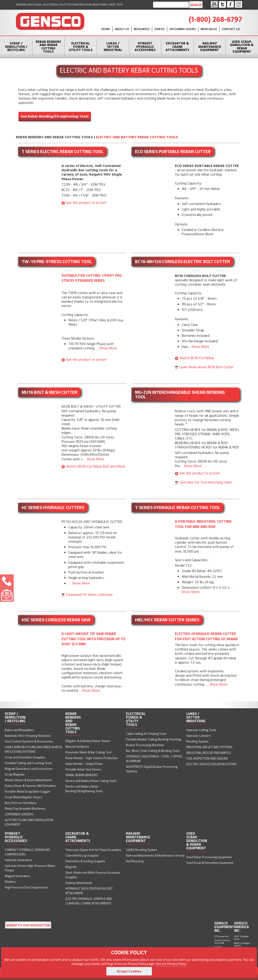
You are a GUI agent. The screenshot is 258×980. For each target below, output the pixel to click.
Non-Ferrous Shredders (21, 803)
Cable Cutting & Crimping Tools (146, 734)
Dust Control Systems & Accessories (29, 741)
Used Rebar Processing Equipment (209, 857)
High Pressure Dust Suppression (26, 887)
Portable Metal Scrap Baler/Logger (28, 791)
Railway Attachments (79, 883)
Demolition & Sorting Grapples (85, 861)
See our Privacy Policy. (171, 964)
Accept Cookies (129, 971)
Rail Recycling (135, 861)
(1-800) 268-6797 (215, 20)
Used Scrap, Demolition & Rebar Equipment (242, 47)
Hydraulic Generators (19, 860)
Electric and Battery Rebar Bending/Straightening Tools (84, 789)
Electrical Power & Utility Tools (81, 47)
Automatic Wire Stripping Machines (28, 736)
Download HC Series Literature (89, 595)
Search (196, 5)
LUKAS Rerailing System (142, 850)
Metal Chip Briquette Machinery (25, 809)
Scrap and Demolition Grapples (25, 757)
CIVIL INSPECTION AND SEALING (207, 758)
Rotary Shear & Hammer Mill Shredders (31, 786)
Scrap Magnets (15, 774)
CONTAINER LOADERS (19, 814)
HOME (106, 29)
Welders (10, 882)
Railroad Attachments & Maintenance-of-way (155, 855)
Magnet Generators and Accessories (29, 769)
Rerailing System (197, 741)
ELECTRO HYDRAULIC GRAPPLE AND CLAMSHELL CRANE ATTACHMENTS (89, 901)
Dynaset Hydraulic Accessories (145, 47)
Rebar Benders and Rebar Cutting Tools (48, 47)
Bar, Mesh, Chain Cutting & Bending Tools (153, 751)
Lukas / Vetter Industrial (113, 47)
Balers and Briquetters (19, 730)
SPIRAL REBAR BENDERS (82, 775)
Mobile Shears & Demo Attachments (28, 780)
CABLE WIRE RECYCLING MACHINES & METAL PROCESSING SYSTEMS (34, 749)
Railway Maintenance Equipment (210, 47)
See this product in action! (86, 203)
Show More (108, 348)
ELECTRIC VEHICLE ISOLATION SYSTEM (211, 764)
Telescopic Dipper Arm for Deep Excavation (93, 850)
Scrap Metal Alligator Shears (23, 797)
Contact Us (231, 29)
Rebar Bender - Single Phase (84, 764)
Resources (142, 29)
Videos (160, 29)
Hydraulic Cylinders (199, 736)
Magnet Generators (18, 876)
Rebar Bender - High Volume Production (92, 758)
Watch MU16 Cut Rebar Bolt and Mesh (96, 467)
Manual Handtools (77, 747)
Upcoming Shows (183, 29)
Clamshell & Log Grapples (82, 855)
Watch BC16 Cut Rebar (197, 358)
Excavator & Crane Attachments (177, 47)
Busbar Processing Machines (145, 745)
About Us (122, 29)
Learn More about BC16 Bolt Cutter (206, 367)
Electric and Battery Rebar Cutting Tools (137, 137)
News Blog (209, 29)
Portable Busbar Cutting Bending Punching (154, 739)
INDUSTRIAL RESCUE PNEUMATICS (209, 753)
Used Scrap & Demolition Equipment (210, 863)
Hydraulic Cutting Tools (201, 730)
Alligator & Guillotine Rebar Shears (88, 741)
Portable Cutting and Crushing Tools (28, 763)
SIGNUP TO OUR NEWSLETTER (28, 925)
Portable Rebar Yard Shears (83, 769)
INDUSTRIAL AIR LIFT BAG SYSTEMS (209, 747)
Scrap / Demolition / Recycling (16, 47)
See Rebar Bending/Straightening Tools (55, 117)
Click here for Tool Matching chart (206, 483)
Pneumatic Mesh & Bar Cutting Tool (88, 752)
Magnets (71, 867)
